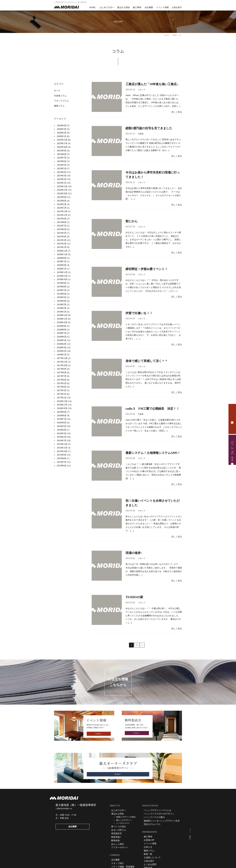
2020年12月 (62, 251)
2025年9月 (62, 151)
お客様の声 (149, 840)
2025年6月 (62, 161)
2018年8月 (62, 330)
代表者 (141, 134)
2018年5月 (62, 340)
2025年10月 (62, 147)
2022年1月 (62, 208)
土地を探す (177, 8)
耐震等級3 (116, 837)
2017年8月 (62, 373)
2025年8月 (62, 154)
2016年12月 (62, 401)
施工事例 (137, 8)
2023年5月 (62, 169)
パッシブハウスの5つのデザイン (159, 814)
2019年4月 (62, 301)
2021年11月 (62, 215)
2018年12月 (62, 315)
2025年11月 (62, 143)
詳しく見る (177, 112)
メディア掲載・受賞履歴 (123, 867)
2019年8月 (62, 287)
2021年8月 (62, 222)
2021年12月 (62, 211)
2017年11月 (62, 362)
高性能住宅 (116, 833)
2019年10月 (62, 279)
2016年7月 (62, 419)
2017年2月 (62, 394)
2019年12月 (62, 272)
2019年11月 (62, 276)
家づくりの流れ (119, 827)
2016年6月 (62, 423)
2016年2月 (62, 437)
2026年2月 (62, 133)
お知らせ (148, 847)
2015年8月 (62, 458)
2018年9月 (62, 326)
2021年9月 (62, 219)
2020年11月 (62, 254)
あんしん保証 (118, 844)
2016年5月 (62, 426)
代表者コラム (60, 96)
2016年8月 (62, 416)
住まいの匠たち (119, 830)
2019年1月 (62, 312)
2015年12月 (62, 444)
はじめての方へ (107, 8)
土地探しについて (152, 858)
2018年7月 (62, 333)
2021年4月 (62, 237)
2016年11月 (62, 405)
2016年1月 (62, 441)
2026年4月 (62, 126)
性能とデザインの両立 (126, 817)
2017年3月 (62, 390)
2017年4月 (62, 387)
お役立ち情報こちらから (118, 682)
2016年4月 (62, 430)
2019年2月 (62, 308)
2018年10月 (62, 322)
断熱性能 (115, 841)
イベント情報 (162, 8)
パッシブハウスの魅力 (154, 817)
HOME (92, 8)
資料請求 (232, 419)
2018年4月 (62, 344)
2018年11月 (62, 319)
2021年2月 (62, 244)
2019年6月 (62, 294)
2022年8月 (62, 201)
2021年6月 (62, 229)
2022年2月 (62, 204)
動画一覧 (148, 854)
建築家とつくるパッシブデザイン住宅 (162, 821)
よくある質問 (150, 864)
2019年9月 (62, 283)
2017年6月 (62, 380)
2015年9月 (62, 455)
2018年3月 (62, 348)
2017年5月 (62, 383)
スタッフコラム (61, 101)
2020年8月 (62, 258)
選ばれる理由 (123, 8)
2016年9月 (62, 412)
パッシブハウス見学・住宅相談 (232, 450)
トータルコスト (123, 823)
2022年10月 (62, 194)
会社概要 (149, 8)
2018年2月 (62, 351)
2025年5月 (62, 165)
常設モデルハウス (152, 824)
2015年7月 (62, 462)
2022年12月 (62, 186)
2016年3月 (62, 433)
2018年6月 (62, 337)
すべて (57, 91)
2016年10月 (62, 408)
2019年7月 (62, 290)
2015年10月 (62, 451)
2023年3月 (62, 176)
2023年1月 (62, 183)
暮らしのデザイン (124, 820)
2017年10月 (62, 365)
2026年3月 (62, 129)
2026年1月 (62, 136)
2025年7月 (62, 158)
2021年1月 (62, 247)
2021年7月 (62, 226)
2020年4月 (62, 265)
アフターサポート (120, 847)
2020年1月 (62, 269)
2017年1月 (62, 398)
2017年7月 (62, 376)
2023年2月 (62, 179)
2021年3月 (62, 240)
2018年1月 (62, 355)
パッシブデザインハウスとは (157, 810)
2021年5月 (62, 233)
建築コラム (59, 106)
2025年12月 (62, 140)
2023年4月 (62, 172)
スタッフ (142, 90)
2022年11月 (62, 190)
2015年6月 (62, 466)
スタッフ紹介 (118, 863)
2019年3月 (62, 305)
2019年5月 (62, 297)
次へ (142, 645)
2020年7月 (62, 262)
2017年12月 (62, 358)
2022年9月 (62, 197)
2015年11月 (62, 448)
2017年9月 (62, 369)
